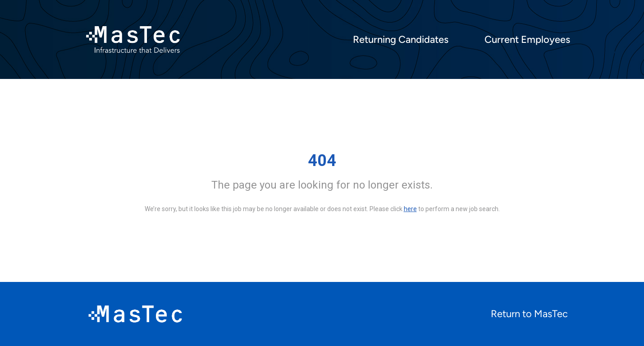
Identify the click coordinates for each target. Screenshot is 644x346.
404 (322, 161)
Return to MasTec (529, 314)
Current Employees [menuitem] (527, 40)
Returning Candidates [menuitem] (401, 40)
